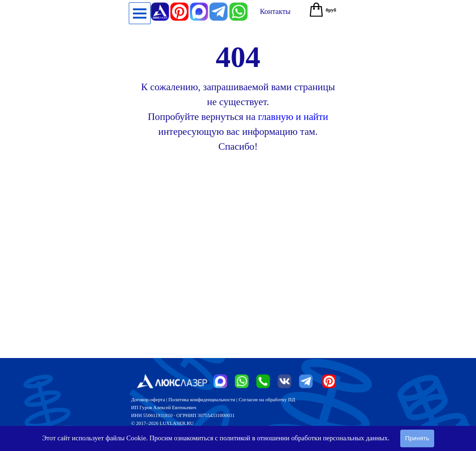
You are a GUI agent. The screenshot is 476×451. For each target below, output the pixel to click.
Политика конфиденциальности (202, 400)
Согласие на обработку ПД (267, 400)
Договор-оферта (148, 400)
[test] (275, 12)
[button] (238, 6)
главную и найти (293, 117)
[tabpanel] (238, 94)
